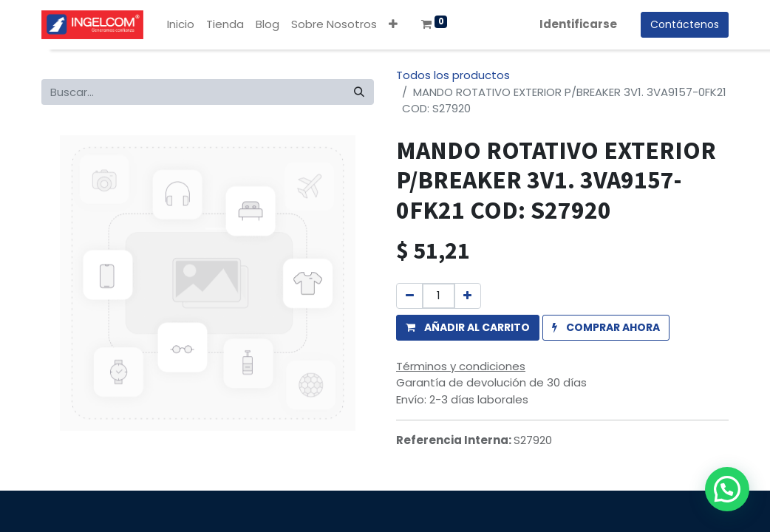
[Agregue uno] (467, 296)
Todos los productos (453, 75)
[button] (393, 25)
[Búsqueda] (359, 92)
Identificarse (578, 24)
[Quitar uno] (410, 296)
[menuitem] (181, 25)
